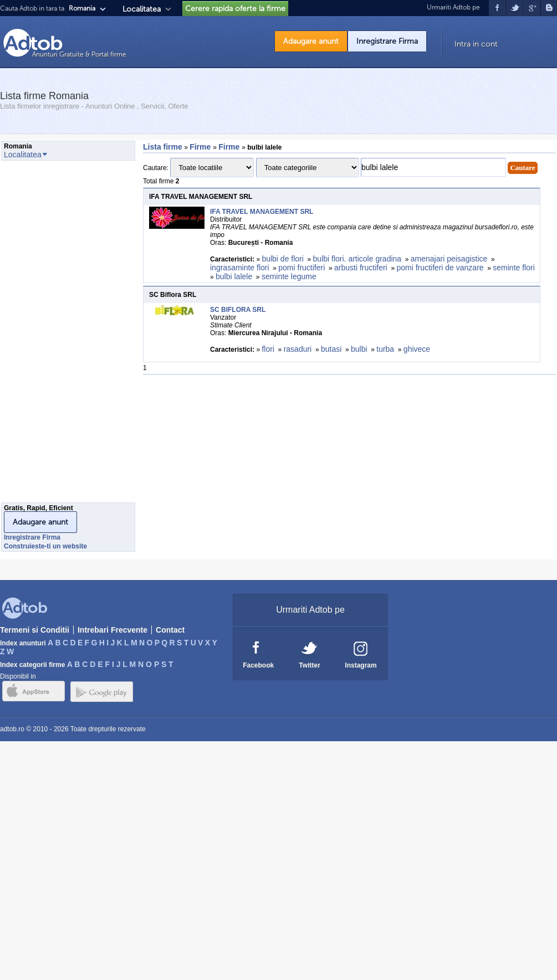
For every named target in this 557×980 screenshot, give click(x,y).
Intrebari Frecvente (113, 630)
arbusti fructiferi (361, 268)
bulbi (359, 349)
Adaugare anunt (311, 41)
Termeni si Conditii (35, 630)
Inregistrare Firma (387, 41)
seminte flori (513, 268)
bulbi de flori (283, 259)
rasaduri (298, 349)
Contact (170, 630)
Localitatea (142, 9)
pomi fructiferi (302, 268)
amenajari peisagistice (449, 259)
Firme (201, 147)
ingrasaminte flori (240, 268)
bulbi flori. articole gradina (357, 259)
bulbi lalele (234, 276)
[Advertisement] (45, 335)
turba (385, 349)
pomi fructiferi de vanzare (440, 268)
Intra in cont (476, 44)
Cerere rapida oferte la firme (235, 9)
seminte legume (289, 276)
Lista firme (163, 147)
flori (268, 349)
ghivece (417, 349)
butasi (331, 349)
